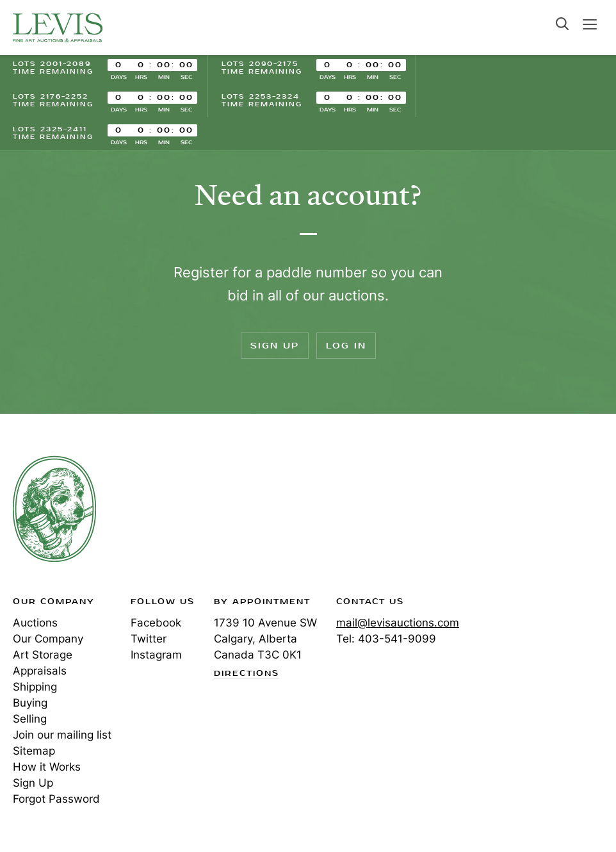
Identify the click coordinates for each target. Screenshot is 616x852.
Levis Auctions (58, 28)
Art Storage (43, 655)
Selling (30, 719)
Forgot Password (56, 799)
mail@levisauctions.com (398, 623)
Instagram (156, 655)
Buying (30, 703)
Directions (247, 674)
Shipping (35, 687)
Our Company (48, 639)
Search (562, 24)
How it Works (47, 767)
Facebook (156, 623)
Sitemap (34, 751)
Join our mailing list (62, 735)
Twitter (149, 639)
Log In (346, 346)
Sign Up (275, 346)
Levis (54, 509)
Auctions (35, 623)
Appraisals (40, 671)
